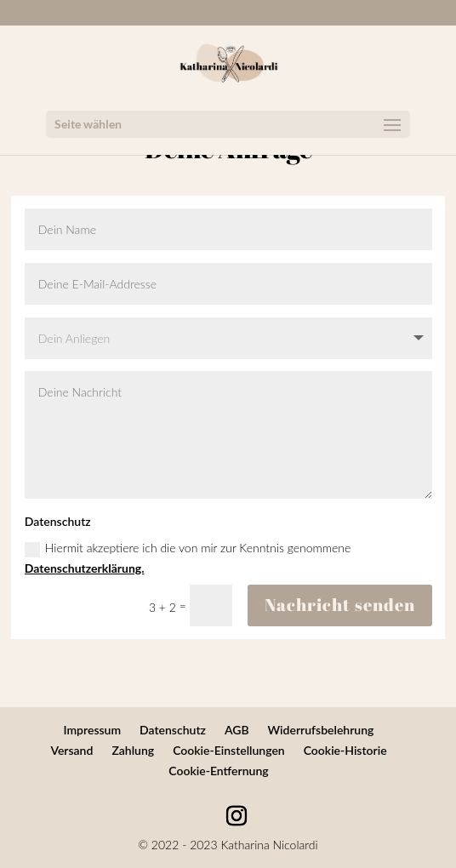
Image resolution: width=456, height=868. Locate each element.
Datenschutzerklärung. (85, 568)
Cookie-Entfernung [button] (218, 771)
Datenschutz (173, 730)
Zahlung (133, 750)
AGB (237, 730)
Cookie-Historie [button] (345, 750)
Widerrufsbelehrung (321, 730)
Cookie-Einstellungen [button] (229, 750)
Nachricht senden (340, 605)
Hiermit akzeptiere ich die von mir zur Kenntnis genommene (188, 558)
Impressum (93, 730)
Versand (71, 750)
